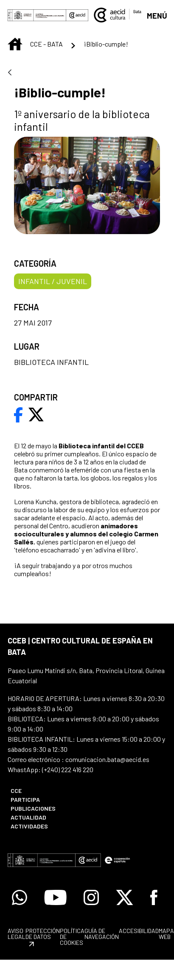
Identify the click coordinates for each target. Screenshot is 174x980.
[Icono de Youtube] (55, 897)
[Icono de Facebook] (154, 897)
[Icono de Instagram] (91, 897)
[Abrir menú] (157, 15)
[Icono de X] (125, 897)
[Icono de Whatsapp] (20, 897)
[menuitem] (44, 791)
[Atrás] (10, 73)
